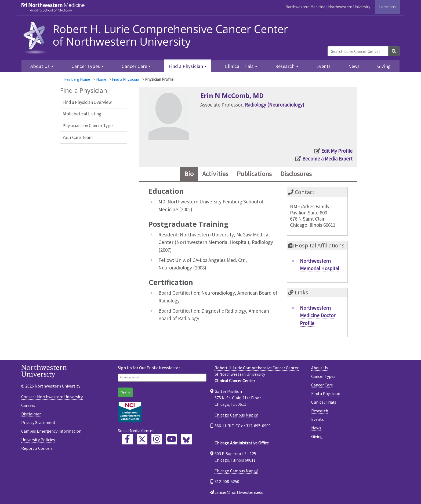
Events (323, 66)
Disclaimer (31, 414)
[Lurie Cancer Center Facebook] (127, 439)
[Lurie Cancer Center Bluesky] (186, 439)
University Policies (38, 440)
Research (320, 411)
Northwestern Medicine (305, 7)
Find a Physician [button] (186, 66)
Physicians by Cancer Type (88, 126)
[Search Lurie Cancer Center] (358, 51)
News (354, 66)
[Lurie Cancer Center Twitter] (142, 439)
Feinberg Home (77, 79)
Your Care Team (78, 137)
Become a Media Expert (327, 159)
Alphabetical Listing (82, 114)
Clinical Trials (324, 402)
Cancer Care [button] (134, 66)
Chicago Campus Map (234, 415)
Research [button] (285, 66)
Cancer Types (323, 376)
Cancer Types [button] (86, 66)
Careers (28, 405)
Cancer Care (322, 385)
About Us (320, 368)
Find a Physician (126, 79)
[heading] (157, 37)
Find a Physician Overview (87, 102)
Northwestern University (349, 7)
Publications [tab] (254, 174)
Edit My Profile (337, 151)
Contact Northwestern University (52, 397)
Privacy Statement (38, 422)
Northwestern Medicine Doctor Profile (318, 315)
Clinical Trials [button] (239, 66)
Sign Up (125, 392)
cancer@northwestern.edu (239, 492)
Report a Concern (37, 448)
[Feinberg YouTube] (172, 439)
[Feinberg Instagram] (157, 439)
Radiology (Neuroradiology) (275, 105)
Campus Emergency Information (51, 431)
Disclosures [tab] (296, 174)
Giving (384, 66)
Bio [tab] (189, 174)
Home (101, 79)
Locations (387, 7)
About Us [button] (40, 66)
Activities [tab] (215, 174)
